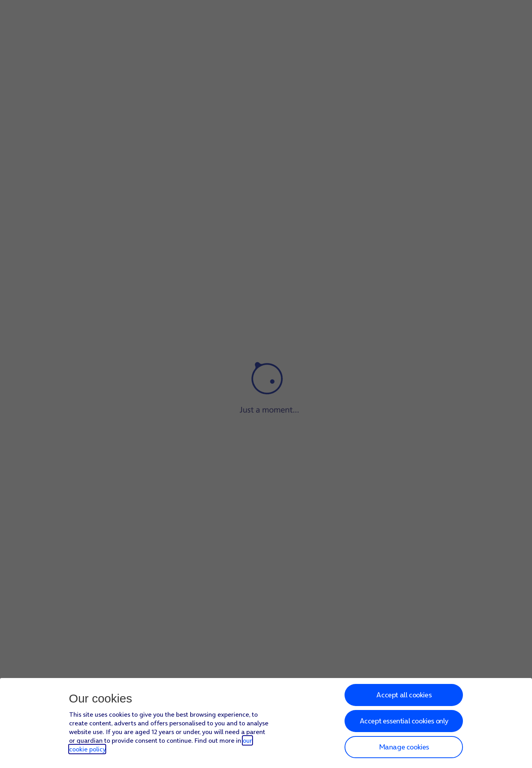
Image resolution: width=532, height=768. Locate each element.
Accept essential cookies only (404, 721)
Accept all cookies (404, 695)
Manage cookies (404, 747)
